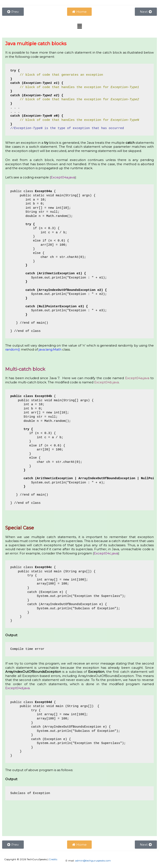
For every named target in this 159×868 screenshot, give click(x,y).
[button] (79, 27)
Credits (53, 859)
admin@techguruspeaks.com (93, 861)
